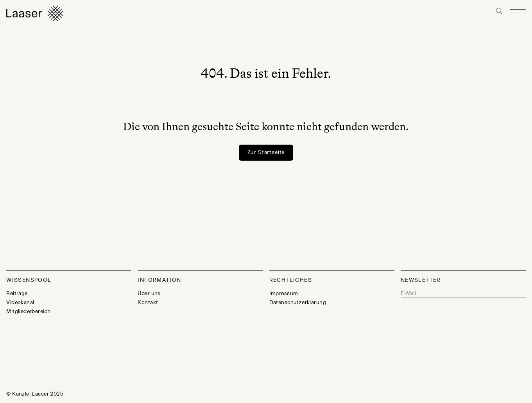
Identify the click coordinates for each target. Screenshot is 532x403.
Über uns (149, 293)
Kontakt (148, 302)
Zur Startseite (266, 152)
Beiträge (17, 293)
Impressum (284, 293)
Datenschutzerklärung (298, 302)
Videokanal (20, 302)
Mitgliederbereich (28, 311)
